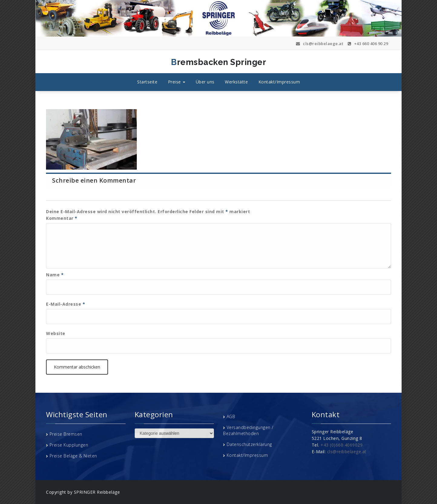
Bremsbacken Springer (161, 62)
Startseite (147, 82)
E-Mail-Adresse (66, 304)
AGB (231, 416)
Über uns (205, 82)
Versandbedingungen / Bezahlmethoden (248, 430)
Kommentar (62, 218)
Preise (177, 82)
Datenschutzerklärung (249, 444)
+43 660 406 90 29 (368, 44)
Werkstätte (236, 82)
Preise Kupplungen (69, 445)
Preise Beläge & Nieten (73, 456)
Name (55, 275)
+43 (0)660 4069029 (342, 445)
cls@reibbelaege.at (320, 44)
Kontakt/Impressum (279, 82)
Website (56, 333)
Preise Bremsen (66, 434)
